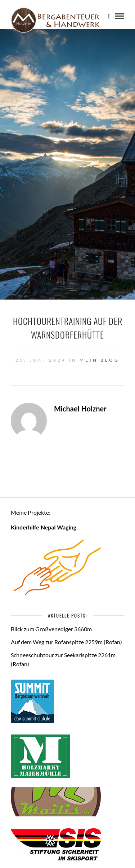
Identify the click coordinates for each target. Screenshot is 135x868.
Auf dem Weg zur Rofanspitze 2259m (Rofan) (66, 642)
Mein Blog (100, 360)
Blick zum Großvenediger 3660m (51, 629)
